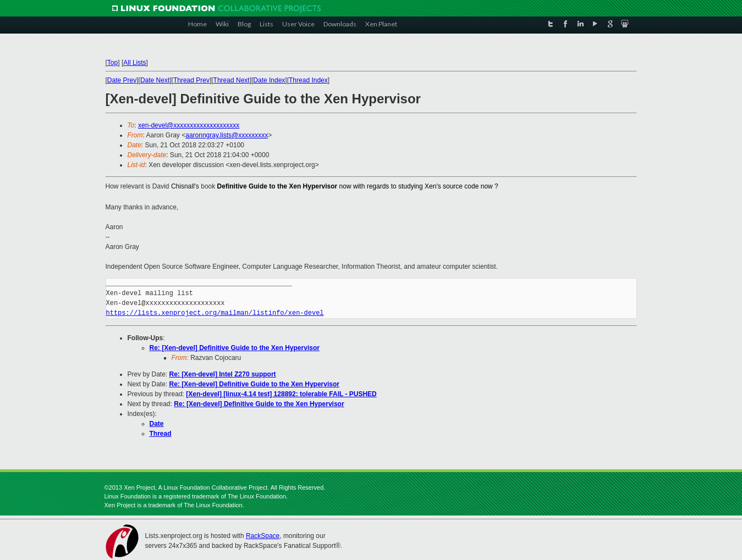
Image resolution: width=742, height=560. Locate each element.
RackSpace (263, 536)
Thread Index (308, 80)
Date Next (155, 80)
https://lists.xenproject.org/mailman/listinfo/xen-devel (215, 313)
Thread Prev (191, 80)
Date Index (269, 80)
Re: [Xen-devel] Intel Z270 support (223, 374)
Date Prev (122, 80)
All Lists (134, 63)
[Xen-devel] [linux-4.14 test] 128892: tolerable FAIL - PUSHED (281, 394)
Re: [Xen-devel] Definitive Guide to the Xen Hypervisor (235, 348)
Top (112, 63)
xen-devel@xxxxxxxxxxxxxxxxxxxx (189, 125)
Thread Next (232, 80)
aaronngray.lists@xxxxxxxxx (227, 135)
